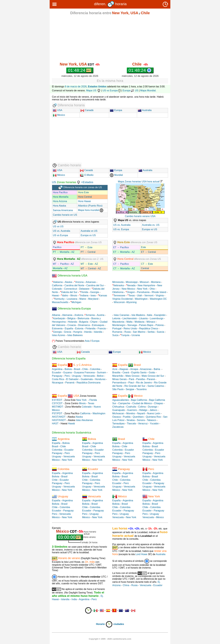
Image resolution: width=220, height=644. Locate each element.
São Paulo (118, 389)
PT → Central (88, 252)
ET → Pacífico (121, 247)
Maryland (93, 299)
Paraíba (140, 379)
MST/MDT (58, 407)
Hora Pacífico (60, 192)
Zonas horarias (66, 182)
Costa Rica (58, 379)
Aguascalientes (121, 400)
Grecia (67, 332)
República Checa (148, 328)
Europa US (130, 91)
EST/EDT (57, 400)
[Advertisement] (110, 38)
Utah (140, 295)
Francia (102, 328)
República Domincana (89, 383)
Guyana (68, 372)
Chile (85, 369)
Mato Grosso (132, 376)
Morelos (131, 413)
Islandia (98, 332)
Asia (87, 341)
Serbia (151, 332)
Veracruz (143, 424)
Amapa (134, 369)
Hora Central (85, 197)
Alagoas (124, 369)
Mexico (59, 115)
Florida (84, 292)
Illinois (74, 295)
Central (145, 268)
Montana (156, 282)
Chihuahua (118, 407)
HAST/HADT (59, 420)
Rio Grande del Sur (135, 386)
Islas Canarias (122, 315)
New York (142, 289)
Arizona (79, 282)
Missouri (144, 282)
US (54, 182)
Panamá (70, 383)
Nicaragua (58, 383)
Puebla (127, 417)
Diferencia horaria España (69, 358)
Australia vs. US (151, 225)
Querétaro (138, 417)
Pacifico (57, 247)
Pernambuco (119, 383)
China (126, 585)
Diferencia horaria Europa (71, 308)
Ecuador (57, 372)
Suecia (160, 332)
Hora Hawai (84, 201)
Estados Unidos (97, 87)
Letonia (116, 318)
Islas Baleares (75, 335)
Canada (83, 352)
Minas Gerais (119, 379)
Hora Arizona (60, 201)
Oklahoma (118, 292)
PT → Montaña (61, 252)
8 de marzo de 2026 (76, 87)
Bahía (157, 369)
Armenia (90, 315)
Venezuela (89, 376)
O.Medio (87, 175)
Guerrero (132, 410)
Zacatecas (118, 427)
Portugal (117, 328)
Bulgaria (84, 322)
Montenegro (119, 325)
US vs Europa (112, 91)
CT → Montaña (121, 268)
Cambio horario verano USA (140, 216)
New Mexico (128, 289)
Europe (115, 352)
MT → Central (88, 268)
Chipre (94, 322)
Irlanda (88, 332)
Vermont (149, 295)
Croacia (72, 325)
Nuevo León (154, 413)
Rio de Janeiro (144, 383)
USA (59, 110)
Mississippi (132, 282)
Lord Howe (141, 554)
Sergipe (130, 389)
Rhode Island (159, 292)
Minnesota (118, 282)
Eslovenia (57, 328)
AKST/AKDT (59, 417)
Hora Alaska (59, 206)
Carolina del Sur (95, 285)
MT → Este (87, 264)
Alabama (58, 282)
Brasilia (116, 372)
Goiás (152, 372)
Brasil (77, 369)
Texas (132, 295)
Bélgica (71, 318)
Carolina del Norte (74, 285)
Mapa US (94, 91)
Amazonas (146, 369)
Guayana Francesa (84, 372)
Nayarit (141, 413)
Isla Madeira (138, 315)
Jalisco (153, 410)
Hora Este (83, 192)
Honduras (100, 379)
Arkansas (91, 282)
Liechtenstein (130, 318)
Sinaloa (131, 420)
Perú (67, 376)
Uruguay (77, 376)
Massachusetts (60, 302)
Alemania (67, 315)
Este (143, 247)
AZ (73, 252)
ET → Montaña (121, 252)
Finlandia (91, 328)
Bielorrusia (83, 318)
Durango (153, 407)
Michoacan (118, 413)
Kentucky (60, 299)
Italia (150, 315)
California (57, 285)
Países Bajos (146, 325)
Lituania (143, 318)
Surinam (101, 372)
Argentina (57, 369)
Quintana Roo (153, 417)
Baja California (139, 400)
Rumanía (117, 332)
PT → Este (87, 247)
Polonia (160, 325)
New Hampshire (146, 285)
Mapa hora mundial (91, 210)
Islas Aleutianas (84, 420)
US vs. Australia (61, 231)
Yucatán (154, 424)
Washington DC (158, 299)
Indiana (84, 295)
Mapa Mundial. (148, 91)
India (74, 599)
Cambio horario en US (65, 215)
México (59, 175)
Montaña (58, 268)
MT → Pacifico (61, 264)
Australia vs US (89, 231)
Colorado (57, 289)
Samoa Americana (63, 210)
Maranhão (118, 376)
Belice (100, 376)
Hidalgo (143, 410)
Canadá (87, 110)
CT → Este (147, 264)
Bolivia (68, 369)
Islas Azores (59, 335)
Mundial (116, 175)
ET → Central (148, 252)
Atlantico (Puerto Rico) (90, 206)
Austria (101, 315)
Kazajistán (160, 315)
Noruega (132, 325)
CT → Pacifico (121, 264)
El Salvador (72, 379)
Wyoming (131, 302)
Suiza (115, 335)
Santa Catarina (156, 386)
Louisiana (72, 299)
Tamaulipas (118, 424)
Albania (56, 315)
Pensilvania (143, 292)
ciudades (119, 624)
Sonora (141, 420)
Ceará (126, 372)
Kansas (103, 295)
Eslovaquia (98, 325)
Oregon (131, 292)
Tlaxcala (131, 424)
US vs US (58, 226)
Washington (141, 299)
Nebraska (119, 285)
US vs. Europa (121, 229)
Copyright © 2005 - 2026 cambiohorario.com (110, 639)
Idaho (65, 295)
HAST (55, 424)
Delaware (84, 289)
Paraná (151, 379)
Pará (131, 379)
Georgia (95, 292)
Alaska (68, 282)
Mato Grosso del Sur (153, 376)
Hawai (55, 295)
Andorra (79, 315)
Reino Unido (130, 328)
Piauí (131, 383)
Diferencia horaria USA (70, 275)
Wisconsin (119, 302)
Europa (116, 110)
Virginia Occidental (122, 299)
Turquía (125, 335)
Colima (142, 407)
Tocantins (141, 389)
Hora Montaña (61, 197)
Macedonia (118, 322)
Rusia (127, 332)
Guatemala (87, 379)
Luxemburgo (157, 318)
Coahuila (131, 407)
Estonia (79, 328)
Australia (145, 110)
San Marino (139, 332)
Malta (129, 322)
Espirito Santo (139, 372)
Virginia (160, 295)
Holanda (72, 322)
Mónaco (151, 322)
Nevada (131, 285)
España (69, 328)
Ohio (152, 289)
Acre (115, 369)
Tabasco (152, 420)
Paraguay (57, 376)
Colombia (95, 369)
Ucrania (136, 335)
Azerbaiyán (59, 318)
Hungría (78, 332)
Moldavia (139, 322)
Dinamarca (84, 325)
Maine (83, 299)
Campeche (124, 403)
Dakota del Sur (69, 292)
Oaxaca (116, 417)
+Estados (87, 182)
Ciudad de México (142, 403)
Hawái (71, 424)
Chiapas (159, 403)
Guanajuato (119, 410)
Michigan (76, 302)
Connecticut (71, 289)
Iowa (93, 295)
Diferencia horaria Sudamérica (72, 433)
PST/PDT (57, 413)
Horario (104, 624)
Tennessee (119, 295)
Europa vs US (88, 235)
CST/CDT (57, 403)
